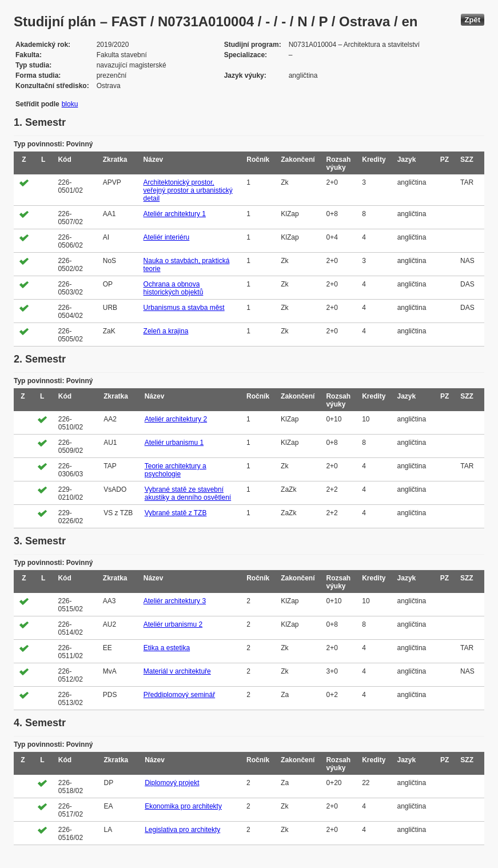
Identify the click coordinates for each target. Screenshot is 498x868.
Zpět (473, 20)
